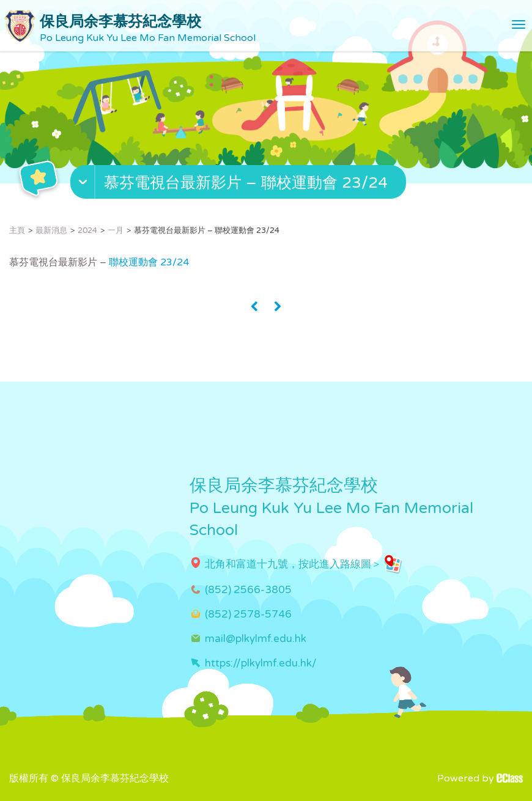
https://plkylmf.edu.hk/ (261, 663)
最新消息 (51, 231)
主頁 (17, 231)
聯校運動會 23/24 (149, 262)
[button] (240, 185)
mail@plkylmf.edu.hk (256, 639)
